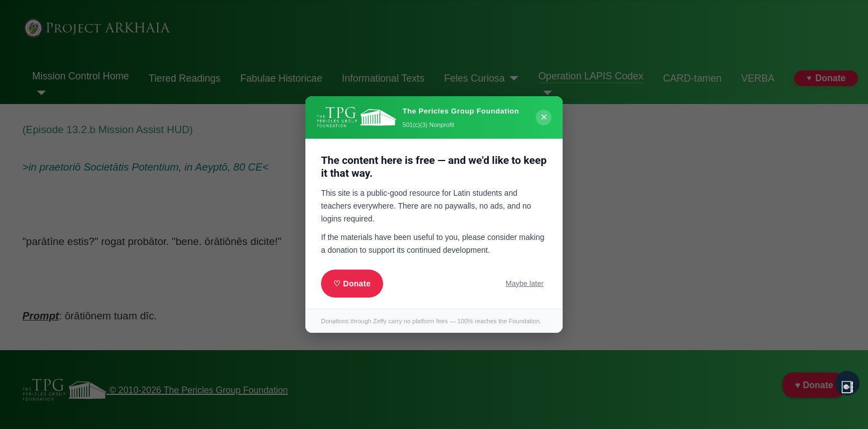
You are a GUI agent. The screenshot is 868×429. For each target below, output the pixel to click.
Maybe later (525, 283)
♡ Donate (352, 284)
